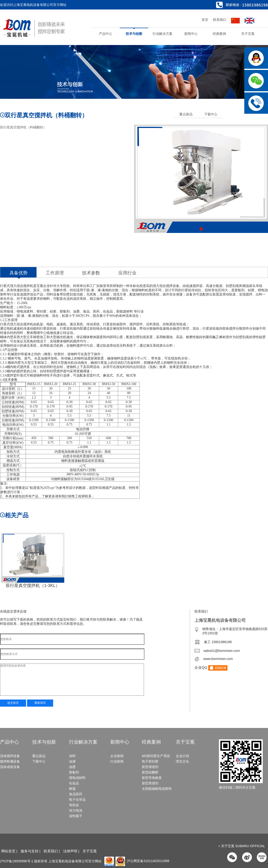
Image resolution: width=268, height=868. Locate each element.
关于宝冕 (248, 34)
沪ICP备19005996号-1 (17, 861)
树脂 (72, 789)
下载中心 (211, 114)
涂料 (72, 756)
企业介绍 (182, 756)
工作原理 (55, 273)
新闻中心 (191, 34)
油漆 (72, 761)
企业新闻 (117, 756)
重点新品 (186, 114)
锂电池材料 (77, 778)
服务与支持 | (30, 851)
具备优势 (18, 273)
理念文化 (182, 761)
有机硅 (74, 805)
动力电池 (76, 810)
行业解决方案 (162, 34)
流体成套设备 (10, 767)
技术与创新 (134, 34)
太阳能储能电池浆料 (157, 789)
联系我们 (220, 20)
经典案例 (219, 34)
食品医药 (76, 794)
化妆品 (74, 783)
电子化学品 (77, 800)
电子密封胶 (150, 761)
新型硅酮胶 (150, 772)
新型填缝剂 (150, 767)
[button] (201, 229)
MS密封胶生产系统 (156, 756)
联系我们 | (52, 851)
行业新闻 (117, 761)
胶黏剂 (74, 772)
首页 (205, 20)
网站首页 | (9, 851)
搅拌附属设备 (10, 761)
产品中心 (106, 34)
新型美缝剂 (150, 783)
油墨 (72, 767)
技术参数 (91, 273)
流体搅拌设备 (10, 756)
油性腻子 (76, 816)
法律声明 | (72, 851)
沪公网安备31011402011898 (142, 861)
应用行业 (127, 273)
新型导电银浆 (152, 778)
